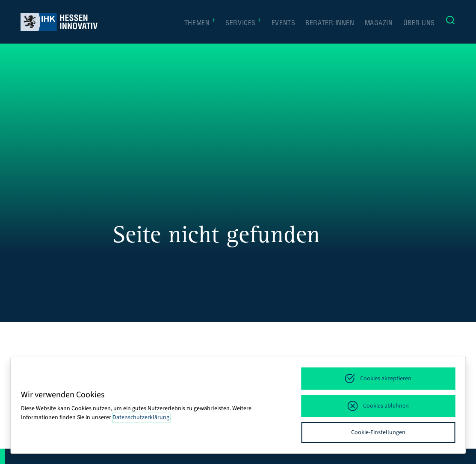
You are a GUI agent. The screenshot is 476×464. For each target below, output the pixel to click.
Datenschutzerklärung (141, 417)
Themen (200, 23)
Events (283, 24)
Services (243, 23)
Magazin (379, 24)
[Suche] (450, 22)
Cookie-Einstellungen (378, 432)
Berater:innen (330, 24)
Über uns (419, 24)
